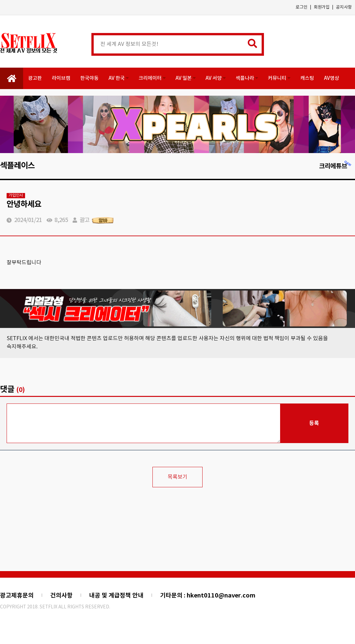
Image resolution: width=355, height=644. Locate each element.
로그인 (302, 7)
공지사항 (344, 7)
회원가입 (322, 7)
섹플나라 (247, 78)
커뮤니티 (279, 78)
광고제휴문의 (17, 596)
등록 (314, 423)
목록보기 (177, 477)
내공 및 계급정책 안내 (116, 596)
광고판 (35, 78)
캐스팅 (307, 78)
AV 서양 (216, 78)
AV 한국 (119, 78)
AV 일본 (186, 78)
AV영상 (332, 78)
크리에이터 (152, 78)
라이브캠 (61, 78)
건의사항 (61, 596)
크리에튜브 (335, 166)
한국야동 (89, 78)
